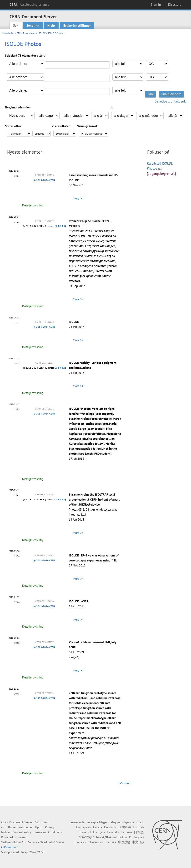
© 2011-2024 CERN (44, 606)
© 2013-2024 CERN (44, 180)
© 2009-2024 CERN (44, 647)
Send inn (33, 25)
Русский (80, 842)
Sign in (156, 5)
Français (99, 832)
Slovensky (95, 842)
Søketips (161, 101)
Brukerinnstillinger (77, 25)
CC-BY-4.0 (60, 226)
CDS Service (30, 842)
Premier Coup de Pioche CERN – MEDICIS (94, 251)
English (138, 827)
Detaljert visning (33, 205)
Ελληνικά (124, 827)
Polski (123, 837)
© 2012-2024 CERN (44, 560)
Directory (175, 5)
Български (84, 827)
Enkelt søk (178, 101)
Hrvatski (113, 832)
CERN (29, 5)
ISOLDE (42, 33)
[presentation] (90, 556)
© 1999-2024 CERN (44, 698)
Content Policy (22, 832)
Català (98, 827)
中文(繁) (138, 842)
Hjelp (51, 25)
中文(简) (124, 842)
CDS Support (9, 847)
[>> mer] (124, 783)
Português (136, 837)
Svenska (110, 842)
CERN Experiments (26, 33)
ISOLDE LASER (79, 601)
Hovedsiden (8, 33)
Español (85, 832)
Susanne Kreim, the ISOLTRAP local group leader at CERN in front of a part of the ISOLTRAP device (94, 500)
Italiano (126, 832)
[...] (83, 514)
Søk (16, 25)
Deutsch (110, 827)
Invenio (22, 837)
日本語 (139, 832)
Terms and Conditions (48, 832)
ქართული (87, 837)
